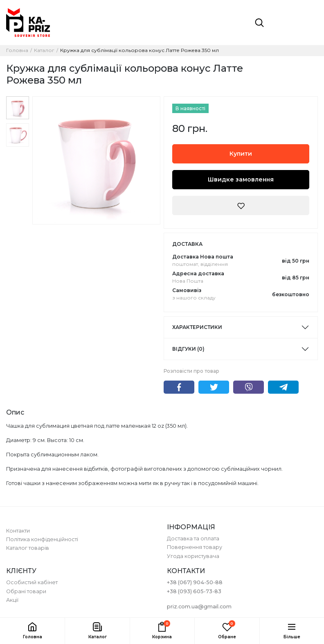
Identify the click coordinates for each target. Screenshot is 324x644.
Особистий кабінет (32, 582)
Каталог (44, 50)
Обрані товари (26, 591)
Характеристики (197, 327)
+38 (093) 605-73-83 (194, 591)
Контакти (18, 531)
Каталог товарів (28, 548)
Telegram (283, 387)
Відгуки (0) (188, 349)
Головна (17, 50)
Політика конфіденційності (42, 539)
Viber (249, 387)
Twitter (214, 387)
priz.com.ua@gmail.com (199, 607)
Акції (12, 600)
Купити (241, 154)
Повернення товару (195, 547)
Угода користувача (193, 556)
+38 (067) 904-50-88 (195, 582)
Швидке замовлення (241, 179)
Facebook (179, 387)
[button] (97, 631)
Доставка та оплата (193, 539)
